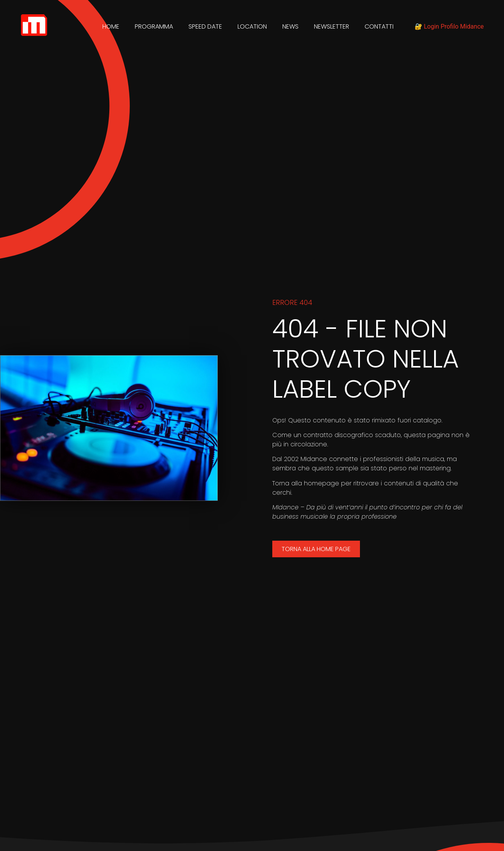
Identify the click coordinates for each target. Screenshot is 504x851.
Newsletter (332, 26)
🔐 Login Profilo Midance (449, 26)
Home (111, 26)
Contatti (379, 26)
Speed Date (205, 26)
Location (252, 26)
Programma (154, 26)
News (290, 26)
